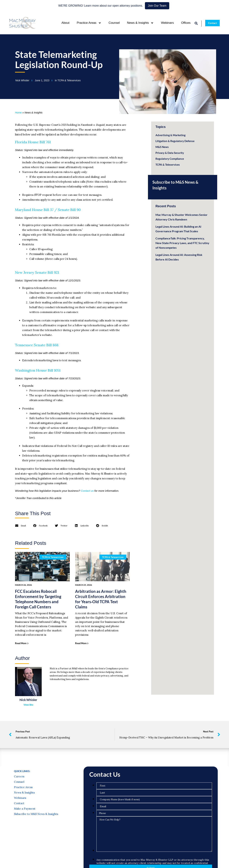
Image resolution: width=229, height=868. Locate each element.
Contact (19, 833)
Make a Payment (25, 838)
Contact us (87, 491)
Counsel (114, 23)
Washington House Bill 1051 (38, 370)
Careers (19, 806)
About (65, 23)
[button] (21, 526)
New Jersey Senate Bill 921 (37, 272)
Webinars (167, 23)
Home (18, 113)
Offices (186, 23)
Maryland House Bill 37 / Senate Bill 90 (48, 210)
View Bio (28, 705)
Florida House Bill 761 (33, 142)
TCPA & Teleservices (69, 80)
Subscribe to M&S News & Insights (36, 844)
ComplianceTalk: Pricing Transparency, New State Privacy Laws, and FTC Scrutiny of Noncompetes (182, 243)
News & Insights (140, 23)
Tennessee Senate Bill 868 (37, 345)
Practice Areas (89, 23)
